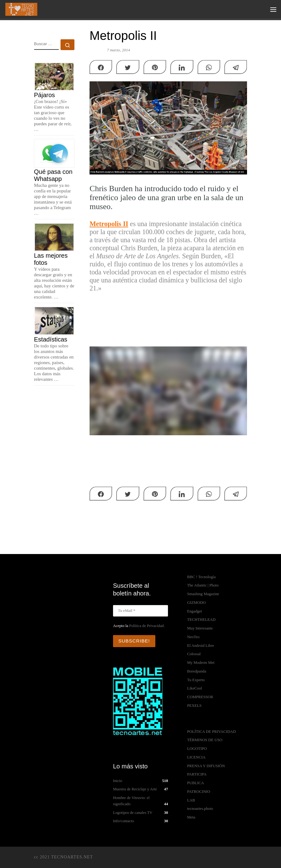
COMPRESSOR (200, 697)
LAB (191, 800)
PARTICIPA (197, 774)
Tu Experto (196, 680)
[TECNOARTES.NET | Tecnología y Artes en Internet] (22, 9)
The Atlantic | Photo (203, 585)
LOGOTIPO (197, 749)
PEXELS (194, 706)
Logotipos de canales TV (133, 812)
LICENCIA (196, 757)
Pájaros (44, 95)
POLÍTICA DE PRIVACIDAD (212, 732)
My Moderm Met (201, 663)
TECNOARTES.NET (72, 856)
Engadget (195, 611)
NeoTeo (193, 637)
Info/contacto (124, 820)
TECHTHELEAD (201, 620)
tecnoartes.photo (200, 809)
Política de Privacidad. (147, 626)
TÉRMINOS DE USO (205, 740)
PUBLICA (196, 783)
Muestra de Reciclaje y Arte (135, 789)
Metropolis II (109, 224)
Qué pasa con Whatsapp (53, 175)
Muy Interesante (200, 628)
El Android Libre (201, 646)
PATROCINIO (199, 792)
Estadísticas (51, 339)
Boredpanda (197, 671)
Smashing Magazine (203, 594)
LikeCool (195, 688)
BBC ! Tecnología (201, 577)
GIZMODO (196, 603)
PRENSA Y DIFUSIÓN (206, 766)
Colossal (194, 654)
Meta (191, 817)
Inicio (118, 780)
